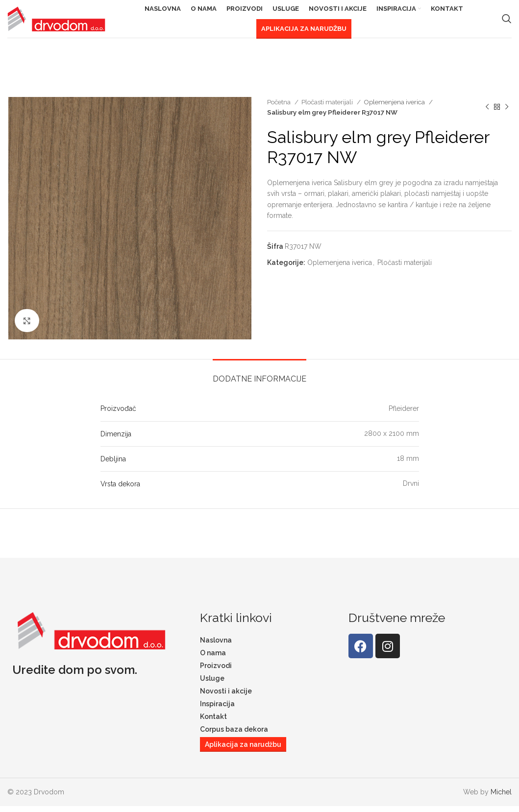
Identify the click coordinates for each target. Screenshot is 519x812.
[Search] (507, 22)
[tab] (259, 380)
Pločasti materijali (328, 108)
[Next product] (507, 113)
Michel (501, 798)
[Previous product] (487, 113)
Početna (280, 108)
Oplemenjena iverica (395, 108)
